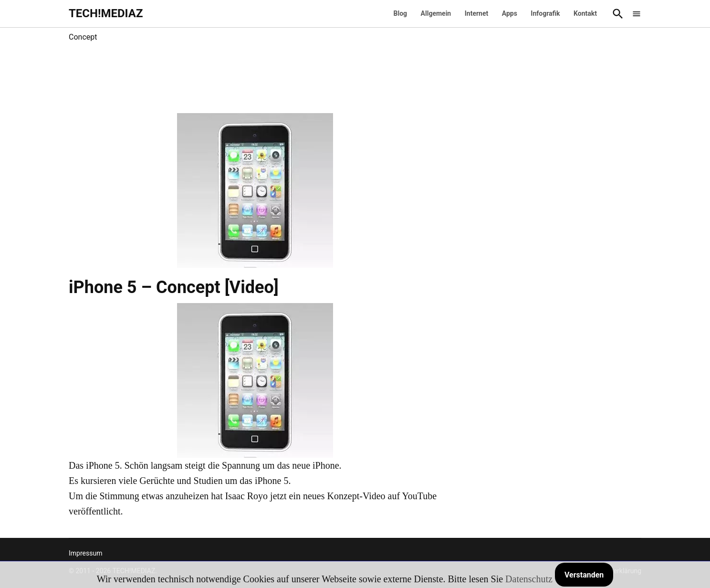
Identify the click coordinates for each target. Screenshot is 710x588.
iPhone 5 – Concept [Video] (174, 287)
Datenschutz (529, 579)
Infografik (545, 13)
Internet (477, 13)
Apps (510, 13)
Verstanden (584, 575)
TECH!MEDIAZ (106, 13)
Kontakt (585, 13)
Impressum (85, 553)
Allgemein (436, 13)
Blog (401, 13)
